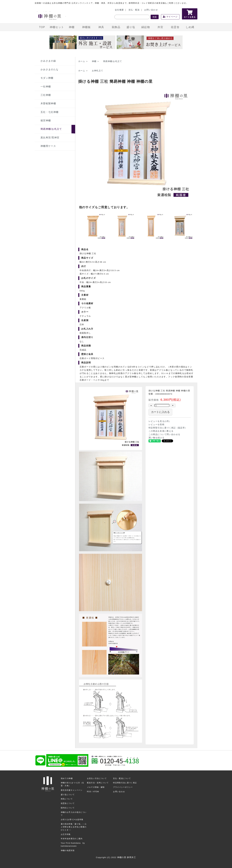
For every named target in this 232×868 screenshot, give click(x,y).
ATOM (96, 792)
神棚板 (86, 27)
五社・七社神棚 (49, 112)
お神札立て (98, 71)
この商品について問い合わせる (164, 434)
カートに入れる (160, 412)
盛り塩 (131, 27)
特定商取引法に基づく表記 (125, 783)
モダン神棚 (47, 78)
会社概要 (119, 10)
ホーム (82, 61)
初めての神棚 (67, 778)
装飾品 (116, 27)
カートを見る (190, 14)
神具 (101, 27)
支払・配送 (134, 10)
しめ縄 (190, 27)
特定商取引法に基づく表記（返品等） (168, 428)
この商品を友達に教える (161, 431)
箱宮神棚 (46, 120)
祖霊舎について (68, 803)
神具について (67, 799)
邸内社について (68, 808)
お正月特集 (66, 834)
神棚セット (57, 27)
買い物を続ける (156, 438)
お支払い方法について (97, 778)
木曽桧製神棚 (48, 103)
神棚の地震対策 (68, 851)
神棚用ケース (48, 146)
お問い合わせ (151, 10)
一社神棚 (46, 87)
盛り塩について (68, 795)
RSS (89, 792)
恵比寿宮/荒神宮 (50, 138)
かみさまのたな (49, 69)
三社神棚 (46, 95)
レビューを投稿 (156, 425)
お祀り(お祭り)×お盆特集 (72, 820)
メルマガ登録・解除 (96, 787)
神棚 (72, 27)
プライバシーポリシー (123, 787)
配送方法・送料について (98, 783)
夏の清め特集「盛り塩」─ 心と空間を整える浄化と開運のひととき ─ (74, 827)
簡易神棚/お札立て (51, 129)
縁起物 (146, 27)
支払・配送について (122, 778)
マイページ (170, 17)
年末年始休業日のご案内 (72, 839)
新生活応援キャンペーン (72, 790)
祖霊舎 (175, 27)
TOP (42, 27)
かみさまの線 (48, 61)
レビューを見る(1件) (159, 421)
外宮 (160, 27)
